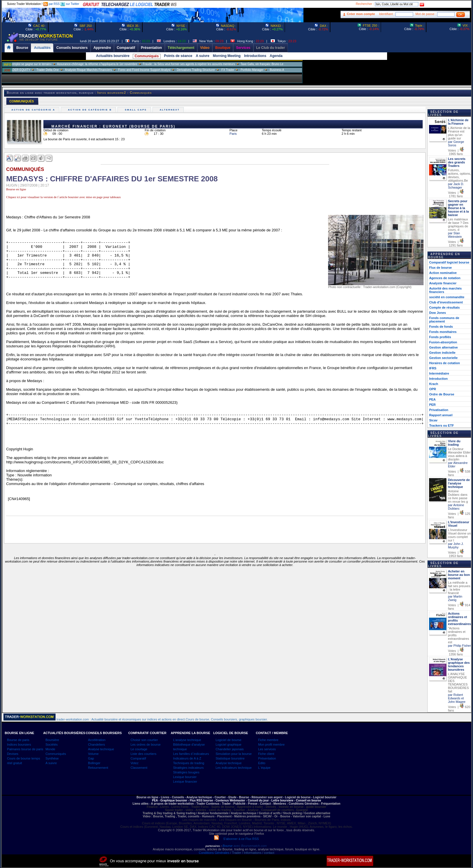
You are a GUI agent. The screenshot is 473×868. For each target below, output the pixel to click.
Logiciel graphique (228, 744)
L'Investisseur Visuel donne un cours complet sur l (459, 535)
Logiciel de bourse (228, 740)
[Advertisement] (337, 116)
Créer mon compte (361, 14)
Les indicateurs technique (234, 768)
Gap (91, 758)
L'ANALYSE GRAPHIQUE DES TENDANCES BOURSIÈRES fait (458, 683)
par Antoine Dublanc (456, 507)
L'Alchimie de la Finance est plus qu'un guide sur (459, 133)
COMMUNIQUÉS (22, 101)
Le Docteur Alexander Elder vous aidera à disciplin (459, 454)
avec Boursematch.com (250, 846)
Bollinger (94, 763)
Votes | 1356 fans (456, 653)
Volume (93, 754)
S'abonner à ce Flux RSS (236, 839)
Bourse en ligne (16, 189)
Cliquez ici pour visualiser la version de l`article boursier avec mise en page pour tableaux (63, 197)
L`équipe (264, 768)
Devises (13, 754)
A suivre (203, 56)
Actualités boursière (113, 56)
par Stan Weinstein (455, 235)
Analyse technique (101, 749)
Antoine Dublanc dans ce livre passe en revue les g (458, 496)
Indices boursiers (19, 744)
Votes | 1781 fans (456, 194)
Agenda (276, 56)
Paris (233, 134)
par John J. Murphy (456, 546)
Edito (262, 763)
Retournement (98, 768)
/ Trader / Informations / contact (252, 853)
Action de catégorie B (91, 110)
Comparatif (138, 758)
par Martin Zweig (455, 598)
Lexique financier (185, 782)
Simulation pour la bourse (234, 754)
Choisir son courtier (144, 740)
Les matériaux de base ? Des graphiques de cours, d (458, 224)
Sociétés (51, 744)
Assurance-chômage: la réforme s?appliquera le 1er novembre (115, 64)
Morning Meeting (227, 56)
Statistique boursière (230, 758)
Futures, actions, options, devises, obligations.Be (459, 175)
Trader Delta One (66, 70)
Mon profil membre (271, 744)
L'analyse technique (187, 740)
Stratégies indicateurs (188, 768)
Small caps (137, 110)
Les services (267, 749)
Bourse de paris (18, 740)
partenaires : (214, 846)
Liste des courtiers (143, 754)
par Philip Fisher (459, 646)
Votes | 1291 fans (456, 244)
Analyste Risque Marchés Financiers (106, 70)
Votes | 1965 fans (456, 152)
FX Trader (246, 70)
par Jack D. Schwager (456, 186)
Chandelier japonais (230, 749)
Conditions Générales (214, 853)
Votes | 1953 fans (456, 554)
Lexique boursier (185, 777)
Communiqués (147, 56)
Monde (50, 749)
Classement (139, 768)
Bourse (228, 846)
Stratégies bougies (186, 772)
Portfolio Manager (270, 70)
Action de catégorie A (34, 110)
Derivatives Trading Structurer (214, 70)
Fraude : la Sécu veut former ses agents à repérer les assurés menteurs (207, 64)
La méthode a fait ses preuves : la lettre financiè (459, 588)
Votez (135, 763)
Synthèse (52, 758)
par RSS (52, 4)
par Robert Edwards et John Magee (457, 698)
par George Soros (456, 143)
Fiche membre (268, 740)
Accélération (97, 740)
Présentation (267, 758)
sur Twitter (70, 4)
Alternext (171, 110)
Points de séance (178, 56)
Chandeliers (96, 744)
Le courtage (139, 749)
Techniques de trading (189, 763)
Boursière (52, 740)
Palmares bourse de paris (25, 749)
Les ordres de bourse (146, 744)
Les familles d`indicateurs (191, 754)
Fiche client (266, 754)
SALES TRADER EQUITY (32, 70)
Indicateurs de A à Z (187, 758)
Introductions (255, 56)
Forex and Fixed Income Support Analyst (162, 70)
